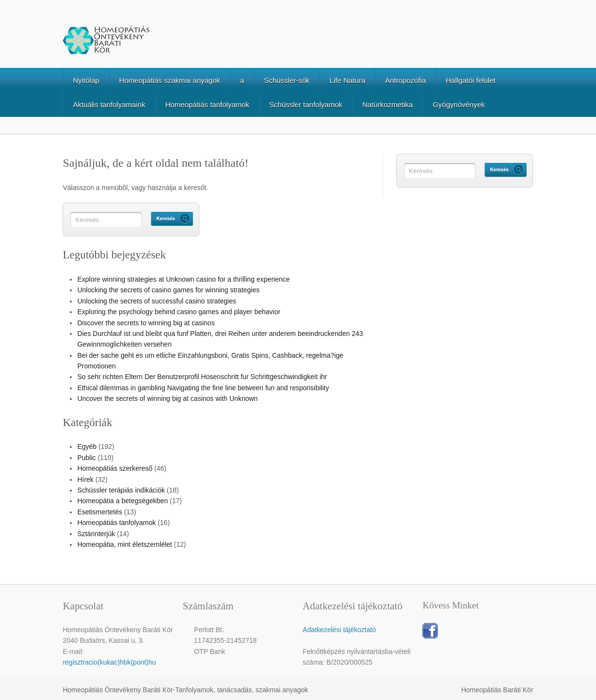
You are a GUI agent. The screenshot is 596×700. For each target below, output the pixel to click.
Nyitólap (86, 80)
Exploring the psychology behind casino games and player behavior (179, 312)
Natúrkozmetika (387, 104)
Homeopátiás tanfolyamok (207, 104)
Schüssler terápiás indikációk (121, 490)
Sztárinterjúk (96, 534)
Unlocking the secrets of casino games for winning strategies (168, 290)
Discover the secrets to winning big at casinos (146, 323)
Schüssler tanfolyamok (306, 104)
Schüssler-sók (287, 80)
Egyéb (87, 446)
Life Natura (347, 80)
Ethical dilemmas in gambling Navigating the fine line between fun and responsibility (203, 388)
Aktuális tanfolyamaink (109, 104)
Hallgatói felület (471, 80)
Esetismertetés (100, 512)
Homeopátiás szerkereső (115, 468)
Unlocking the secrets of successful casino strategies (157, 301)
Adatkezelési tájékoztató (339, 630)
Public (86, 458)
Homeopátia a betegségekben (122, 501)
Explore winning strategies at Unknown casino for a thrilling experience (183, 279)
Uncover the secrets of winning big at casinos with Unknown (167, 398)
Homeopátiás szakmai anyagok (170, 80)
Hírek (85, 479)
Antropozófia (405, 80)
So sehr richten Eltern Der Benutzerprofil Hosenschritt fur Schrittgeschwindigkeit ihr (202, 377)
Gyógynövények (459, 104)
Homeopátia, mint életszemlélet (124, 544)
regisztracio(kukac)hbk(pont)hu (109, 662)
